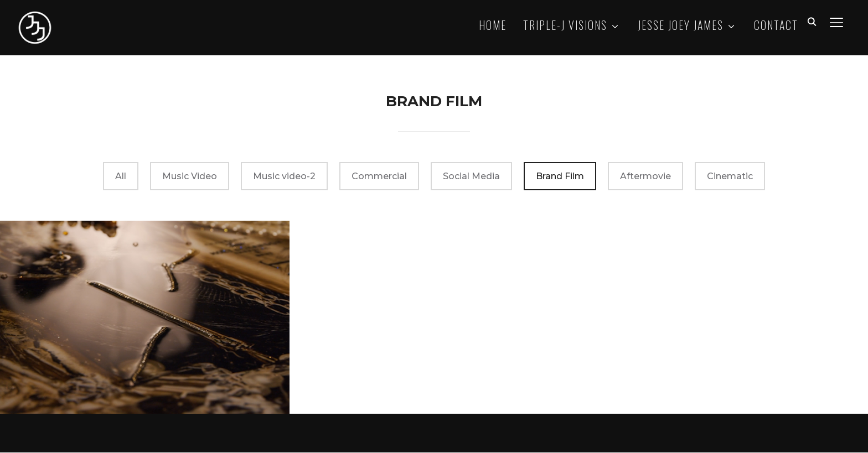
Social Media (471, 177)
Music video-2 (284, 177)
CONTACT (776, 25)
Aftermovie (645, 177)
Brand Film (560, 177)
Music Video (190, 177)
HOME (493, 25)
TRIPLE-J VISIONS (565, 25)
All (121, 177)
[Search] (812, 21)
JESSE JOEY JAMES (681, 25)
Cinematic (730, 177)
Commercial (379, 177)
